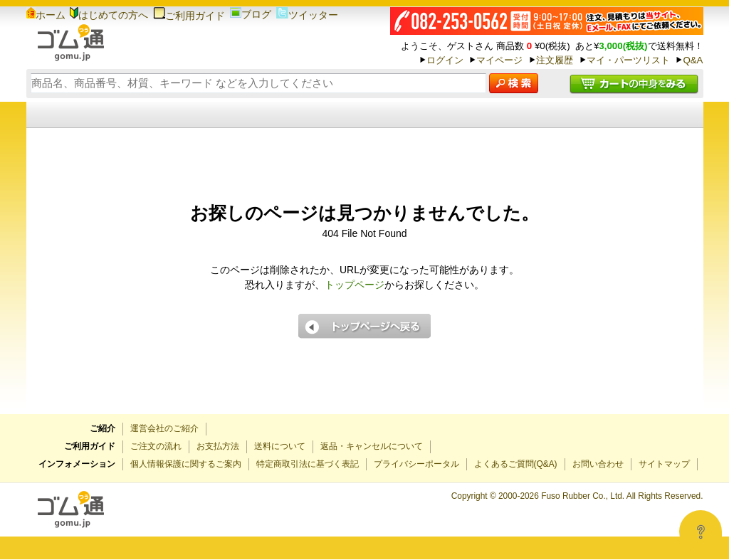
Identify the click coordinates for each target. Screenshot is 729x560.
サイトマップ (664, 464)
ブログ (251, 14)
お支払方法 (218, 446)
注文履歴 (555, 60)
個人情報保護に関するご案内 (186, 464)
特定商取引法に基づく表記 (308, 464)
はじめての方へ (109, 15)
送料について (280, 446)
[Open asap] (701, 532)
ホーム (46, 15)
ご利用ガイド (189, 16)
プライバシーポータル (416, 464)
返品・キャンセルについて (372, 446)
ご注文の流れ (156, 446)
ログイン (445, 60)
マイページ (499, 60)
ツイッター (307, 15)
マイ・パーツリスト (628, 60)
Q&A (693, 60)
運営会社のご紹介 (164, 428)
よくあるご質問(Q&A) (516, 464)
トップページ (355, 285)
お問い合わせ (598, 464)
